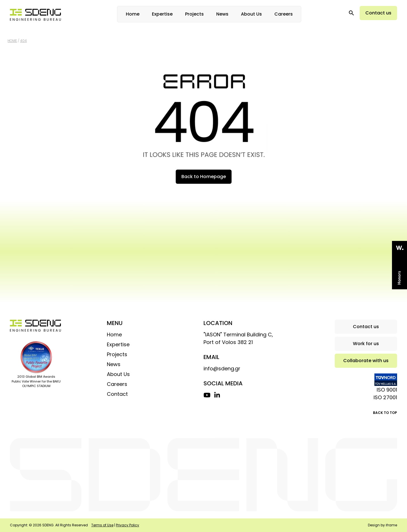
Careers (284, 14)
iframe (391, 525)
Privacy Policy (128, 525)
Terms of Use (102, 525)
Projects (194, 14)
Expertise (162, 14)
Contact (117, 394)
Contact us (378, 13)
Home (133, 14)
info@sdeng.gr (222, 368)
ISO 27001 (385, 397)
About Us (251, 14)
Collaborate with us (366, 361)
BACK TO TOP (385, 413)
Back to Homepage (204, 177)
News (222, 14)
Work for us (366, 344)
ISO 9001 (387, 390)
